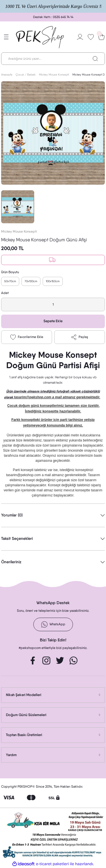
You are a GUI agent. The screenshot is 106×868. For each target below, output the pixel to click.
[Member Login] (80, 37)
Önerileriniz (11, 562)
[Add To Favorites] (27, 337)
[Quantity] (53, 304)
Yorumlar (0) (12, 515)
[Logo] (40, 37)
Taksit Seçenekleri (17, 538)
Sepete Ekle (53, 321)
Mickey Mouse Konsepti (19, 231)
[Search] (53, 59)
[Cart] (101, 37)
